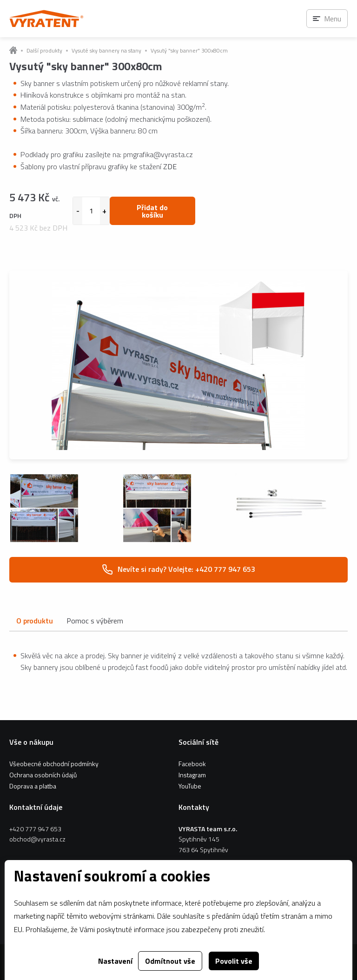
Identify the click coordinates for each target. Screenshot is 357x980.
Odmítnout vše (170, 961)
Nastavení (115, 961)
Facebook (192, 764)
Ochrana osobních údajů (43, 775)
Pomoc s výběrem (95, 621)
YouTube (190, 786)
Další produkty (44, 51)
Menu (333, 19)
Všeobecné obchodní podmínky (54, 764)
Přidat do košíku (152, 211)
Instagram (192, 775)
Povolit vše (234, 961)
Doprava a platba (33, 786)
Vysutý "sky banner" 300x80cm (189, 51)
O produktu (34, 621)
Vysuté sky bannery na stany (106, 51)
